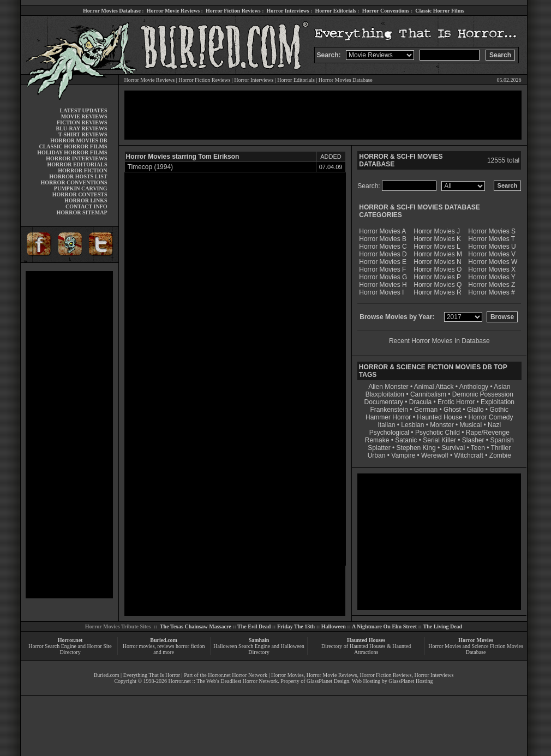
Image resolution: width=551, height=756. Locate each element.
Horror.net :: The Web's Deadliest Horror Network (223, 681)
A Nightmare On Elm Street (384, 626)
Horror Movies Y (492, 277)
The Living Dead (443, 626)
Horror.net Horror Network (238, 675)
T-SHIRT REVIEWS (83, 134)
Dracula (420, 402)
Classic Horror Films (440, 11)
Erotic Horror (456, 402)
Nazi (494, 425)
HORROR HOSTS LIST (78, 176)
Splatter (379, 448)
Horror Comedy (491, 417)
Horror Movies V (492, 254)
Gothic (499, 410)
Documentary (384, 402)
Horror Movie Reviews (173, 11)
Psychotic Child (438, 433)
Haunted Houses (366, 640)
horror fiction (190, 646)
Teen (478, 448)
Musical (471, 425)
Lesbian (413, 425)
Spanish (502, 440)
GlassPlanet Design (328, 681)
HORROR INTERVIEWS (76, 158)
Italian (386, 425)
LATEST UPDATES (84, 110)
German (426, 410)
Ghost (452, 410)
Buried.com (164, 640)
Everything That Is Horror (152, 675)
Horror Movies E (383, 262)
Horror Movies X (492, 269)
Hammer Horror (388, 417)
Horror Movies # (491, 292)
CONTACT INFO (86, 206)
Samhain (259, 640)
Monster (442, 425)
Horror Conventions (386, 11)
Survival (454, 448)
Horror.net (70, 640)
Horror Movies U (492, 247)
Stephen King (416, 448)
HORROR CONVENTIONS (74, 182)
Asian (502, 387)
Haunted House (439, 417)
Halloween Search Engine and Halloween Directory (259, 649)
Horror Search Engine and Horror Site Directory (70, 649)
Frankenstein (389, 410)
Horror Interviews (288, 11)
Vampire (403, 455)
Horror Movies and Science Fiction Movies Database (476, 649)
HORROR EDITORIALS (77, 164)
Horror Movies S (492, 231)
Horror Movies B (383, 239)
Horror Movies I (381, 292)
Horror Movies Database (112, 11)
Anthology (474, 387)
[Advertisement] (69, 435)
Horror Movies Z (492, 285)
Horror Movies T (492, 239)
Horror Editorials (336, 11)
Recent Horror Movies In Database (439, 341)
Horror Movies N (437, 262)
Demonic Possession (483, 394)
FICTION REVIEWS (82, 122)
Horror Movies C (383, 247)
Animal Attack (434, 387)
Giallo (475, 410)
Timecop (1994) (151, 167)
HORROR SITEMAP (82, 212)
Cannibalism (428, 394)
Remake (377, 440)
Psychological (389, 433)
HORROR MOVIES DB (79, 140)
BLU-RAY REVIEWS (81, 128)
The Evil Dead (254, 626)
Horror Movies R (437, 292)
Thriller (501, 448)
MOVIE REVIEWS (84, 116)
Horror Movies (476, 640)
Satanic (406, 440)
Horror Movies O (438, 269)
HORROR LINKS (86, 200)
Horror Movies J (437, 231)
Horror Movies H (383, 285)
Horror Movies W (493, 262)
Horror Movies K (437, 239)
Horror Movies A (382, 231)
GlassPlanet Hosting (411, 681)
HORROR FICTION (82, 170)
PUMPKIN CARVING (81, 188)
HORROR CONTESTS (80, 194)
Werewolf (435, 455)
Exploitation (498, 402)
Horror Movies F (382, 269)
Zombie (500, 455)
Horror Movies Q (438, 285)
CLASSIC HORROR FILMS (73, 146)
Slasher (473, 440)
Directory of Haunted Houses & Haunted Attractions (366, 649)
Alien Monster (388, 387)
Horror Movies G (383, 277)
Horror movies (139, 646)
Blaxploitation (385, 394)
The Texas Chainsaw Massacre (196, 626)
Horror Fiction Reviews (233, 11)
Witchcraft (469, 455)
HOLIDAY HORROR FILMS (72, 152)
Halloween (334, 626)
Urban (377, 455)
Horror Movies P (437, 277)
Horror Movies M (438, 254)
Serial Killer (439, 440)
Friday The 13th (296, 626)
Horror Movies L (437, 247)
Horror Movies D (383, 254)
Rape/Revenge (488, 433)
